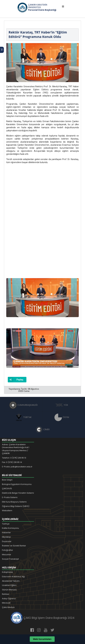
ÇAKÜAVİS (7, 489)
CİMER (43, 429)
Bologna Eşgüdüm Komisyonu (17, 484)
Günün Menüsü (9, 590)
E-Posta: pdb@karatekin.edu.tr (17, 467)
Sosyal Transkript (10, 559)
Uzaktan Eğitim (9, 585)
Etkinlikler (6, 537)
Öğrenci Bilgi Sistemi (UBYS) (16, 506)
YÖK (62, 405)
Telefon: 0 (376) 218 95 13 (14, 458)
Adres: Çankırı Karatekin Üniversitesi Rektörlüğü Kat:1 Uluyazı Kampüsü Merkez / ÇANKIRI (16, 449)
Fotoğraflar (7, 550)
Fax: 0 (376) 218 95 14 (12, 462)
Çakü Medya (8, 607)
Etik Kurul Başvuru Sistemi (14, 502)
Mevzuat (6, 603)
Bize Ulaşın (7, 480)
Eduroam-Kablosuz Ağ (13, 577)
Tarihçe (6, 524)
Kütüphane (7, 572)
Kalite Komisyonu (10, 528)
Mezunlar (7, 555)
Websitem (7, 511)
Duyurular (7, 541)
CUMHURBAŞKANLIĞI (23, 405)
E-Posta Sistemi (10, 497)
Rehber (6, 594)
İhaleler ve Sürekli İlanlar (14, 546)
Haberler (6, 533)
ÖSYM (62, 417)
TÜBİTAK (23, 417)
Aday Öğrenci (9, 599)
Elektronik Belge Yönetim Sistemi (18, 493)
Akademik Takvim (11, 581)
